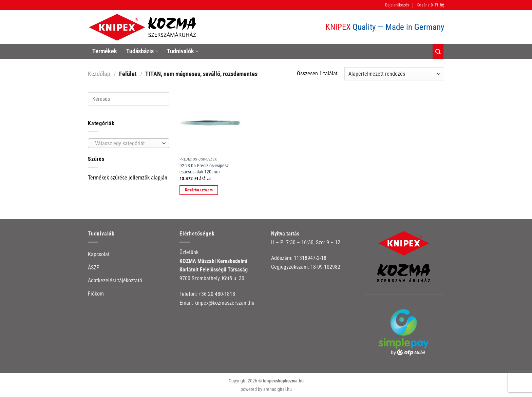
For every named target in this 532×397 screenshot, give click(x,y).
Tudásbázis (142, 51)
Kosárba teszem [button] (199, 190)
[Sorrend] (394, 74)
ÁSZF (93, 268)
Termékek (105, 51)
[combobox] (129, 143)
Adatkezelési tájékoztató (115, 280)
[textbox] (127, 144)
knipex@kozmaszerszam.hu (224, 303)
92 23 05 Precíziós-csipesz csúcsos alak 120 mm (204, 169)
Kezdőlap (99, 74)
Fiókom (96, 294)
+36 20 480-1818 (217, 294)
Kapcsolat (99, 254)
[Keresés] (438, 51)
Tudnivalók (183, 51)
